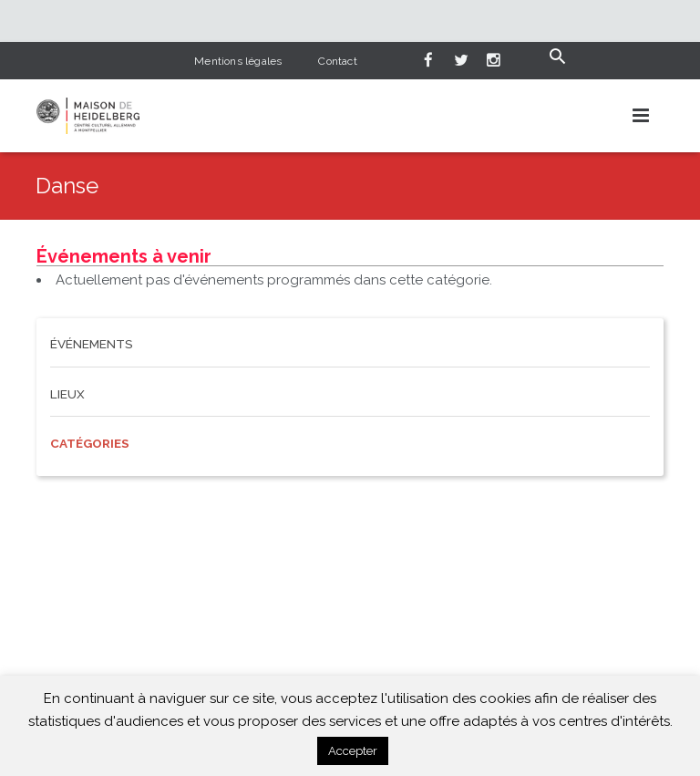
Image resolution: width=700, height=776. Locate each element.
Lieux (67, 394)
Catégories (90, 443)
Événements (92, 344)
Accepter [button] (353, 751)
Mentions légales (238, 61)
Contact (337, 61)
